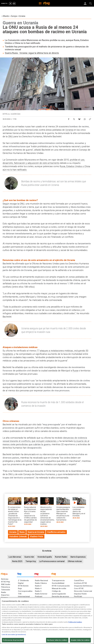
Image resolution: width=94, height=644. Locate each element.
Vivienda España (45, 557)
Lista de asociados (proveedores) (14, 635)
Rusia (75, 371)
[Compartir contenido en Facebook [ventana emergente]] (69, 119)
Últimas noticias (75, 561)
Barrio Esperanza (78, 557)
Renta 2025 (17, 561)
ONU (11, 136)
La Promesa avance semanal (52, 561)
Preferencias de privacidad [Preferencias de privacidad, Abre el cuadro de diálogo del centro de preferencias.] (13, 640)
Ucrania (69, 130)
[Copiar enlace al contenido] (90, 119)
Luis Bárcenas (15, 557)
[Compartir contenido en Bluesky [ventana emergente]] (79, 119)
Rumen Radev (61, 557)
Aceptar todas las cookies (80, 640)
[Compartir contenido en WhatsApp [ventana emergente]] (85, 119)
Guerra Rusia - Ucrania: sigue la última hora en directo (32, 53)
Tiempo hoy (31, 561)
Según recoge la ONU (14, 204)
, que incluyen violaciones (44, 441)
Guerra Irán (29, 557)
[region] (47, 621)
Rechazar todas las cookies (57, 640)
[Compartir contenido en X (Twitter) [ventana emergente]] (74, 119)
